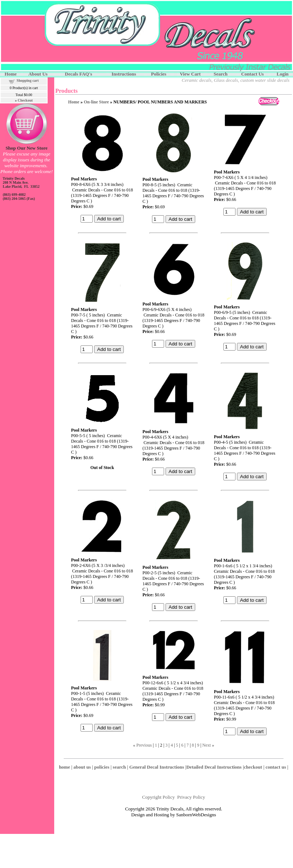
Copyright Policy (158, 797)
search (119, 767)
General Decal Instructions (157, 767)
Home (74, 102)
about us (82, 767)
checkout (253, 767)
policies (102, 767)
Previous (144, 745)
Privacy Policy (191, 797)
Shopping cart (27, 80)
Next (206, 745)
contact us (276, 767)
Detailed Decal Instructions (214, 767)
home (64, 767)
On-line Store (97, 102)
